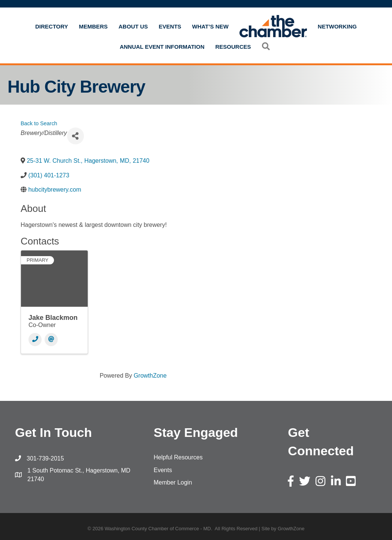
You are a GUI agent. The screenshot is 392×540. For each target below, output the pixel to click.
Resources (233, 47)
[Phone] (35, 340)
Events (170, 26)
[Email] (51, 340)
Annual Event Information (162, 47)
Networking (337, 26)
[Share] (76, 136)
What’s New (210, 26)
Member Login (173, 482)
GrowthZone (150, 376)
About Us (133, 26)
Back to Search (39, 123)
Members (94, 26)
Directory (52, 26)
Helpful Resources (178, 457)
